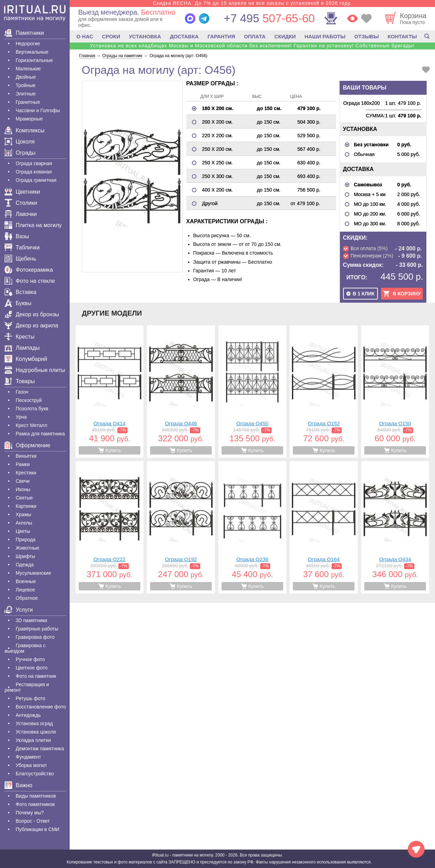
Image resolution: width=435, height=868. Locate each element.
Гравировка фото (35, 637)
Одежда (25, 565)
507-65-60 (269, 18)
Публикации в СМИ (37, 829)
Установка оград (34, 723)
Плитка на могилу (33, 225)
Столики (21, 203)
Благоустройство (35, 774)
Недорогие (28, 44)
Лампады (22, 348)
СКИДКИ (285, 36)
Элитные (26, 94)
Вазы (17, 236)
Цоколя (20, 142)
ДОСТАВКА (184, 36)
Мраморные (29, 119)
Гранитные (28, 102)
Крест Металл (32, 425)
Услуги (19, 610)
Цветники (22, 192)
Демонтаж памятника (40, 749)
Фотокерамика (29, 270)
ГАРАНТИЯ (221, 36)
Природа (26, 540)
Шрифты (25, 556)
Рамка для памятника (40, 434)
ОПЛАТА (255, 36)
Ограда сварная (34, 163)
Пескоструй (29, 400)
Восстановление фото (41, 707)
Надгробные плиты (35, 370)
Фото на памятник (36, 676)
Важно (18, 785)
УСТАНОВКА (145, 36)
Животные (28, 548)
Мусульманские (33, 573)
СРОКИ (111, 36)
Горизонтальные (34, 60)
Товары (20, 381)
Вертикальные (32, 52)
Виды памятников (36, 796)
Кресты (20, 337)
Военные (26, 581)
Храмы (24, 514)
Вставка (20, 292)
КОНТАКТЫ (402, 36)
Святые (24, 498)
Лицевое (25, 590)
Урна (21, 417)
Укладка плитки (33, 740)
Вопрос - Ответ (33, 821)
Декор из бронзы (32, 314)
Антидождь (28, 715)
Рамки (23, 464)
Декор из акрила (31, 325)
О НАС (85, 36)
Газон (22, 392)
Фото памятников (35, 804)
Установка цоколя (36, 732)
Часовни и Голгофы (38, 110)
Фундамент (28, 757)
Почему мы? (30, 813)
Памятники (24, 33)
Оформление (27, 445)
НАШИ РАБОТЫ (325, 36)
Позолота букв (32, 409)
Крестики (26, 473)
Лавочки (21, 214)
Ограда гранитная (36, 180)
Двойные (26, 77)
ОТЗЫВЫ (366, 36)
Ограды (20, 153)
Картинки (26, 506)
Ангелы (24, 523)
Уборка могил (31, 765)
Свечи (23, 481)
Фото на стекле (30, 281)
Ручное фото (30, 659)
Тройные (26, 85)
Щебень (20, 259)
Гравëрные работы (37, 629)
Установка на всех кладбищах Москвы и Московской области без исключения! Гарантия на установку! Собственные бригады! (252, 46)
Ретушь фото (30, 698)
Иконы (23, 489)
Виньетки (26, 456)
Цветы (23, 531)
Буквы (18, 303)
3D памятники (31, 620)
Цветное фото (32, 668)
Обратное (27, 598)
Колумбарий (26, 359)
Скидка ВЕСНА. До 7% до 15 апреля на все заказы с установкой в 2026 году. (252, 3)
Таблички (22, 247)
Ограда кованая (34, 172)
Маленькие (28, 69)
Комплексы (25, 130)
